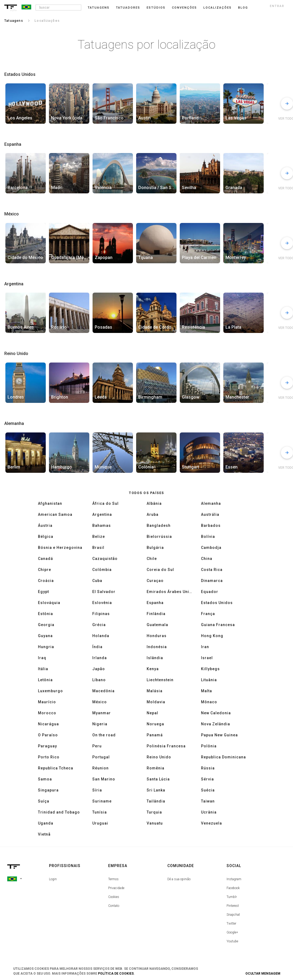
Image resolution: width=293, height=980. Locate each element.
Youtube (232, 941)
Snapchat (233, 915)
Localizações (218, 8)
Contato (114, 906)
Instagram (234, 879)
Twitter (231, 924)
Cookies (114, 897)
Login (53, 879)
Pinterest (233, 906)
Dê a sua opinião (179, 879)
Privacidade (116, 888)
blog (243, 8)
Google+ (232, 932)
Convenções (184, 8)
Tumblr (232, 897)
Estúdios (156, 8)
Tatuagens (99, 8)
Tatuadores (128, 8)
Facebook (233, 888)
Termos (113, 879)
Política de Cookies (116, 974)
